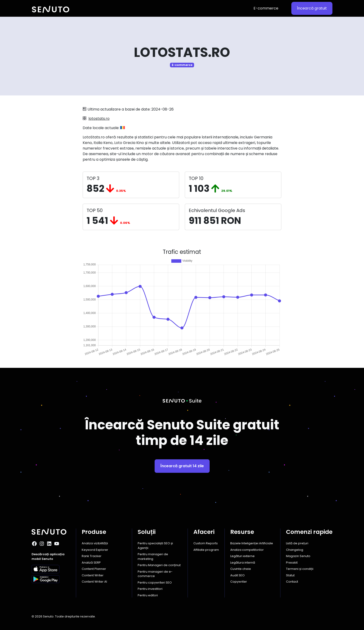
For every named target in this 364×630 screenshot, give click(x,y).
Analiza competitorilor (247, 550)
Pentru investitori (150, 589)
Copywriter (239, 582)
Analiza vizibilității (95, 543)
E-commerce (266, 8)
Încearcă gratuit (312, 8)
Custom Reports (206, 543)
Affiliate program (206, 550)
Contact (292, 582)
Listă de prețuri (297, 543)
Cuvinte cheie (241, 569)
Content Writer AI (94, 582)
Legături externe (242, 556)
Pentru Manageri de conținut (159, 565)
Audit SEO (237, 575)
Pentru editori (148, 595)
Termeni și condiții (300, 569)
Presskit (292, 563)
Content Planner (94, 569)
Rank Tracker (92, 556)
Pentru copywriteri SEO (155, 583)
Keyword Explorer (95, 550)
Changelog (295, 550)
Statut (290, 575)
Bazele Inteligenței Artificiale (252, 543)
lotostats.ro (99, 119)
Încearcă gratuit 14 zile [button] (182, 466)
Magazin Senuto (298, 556)
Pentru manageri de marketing (153, 557)
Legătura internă (243, 563)
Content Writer (93, 575)
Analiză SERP (91, 563)
